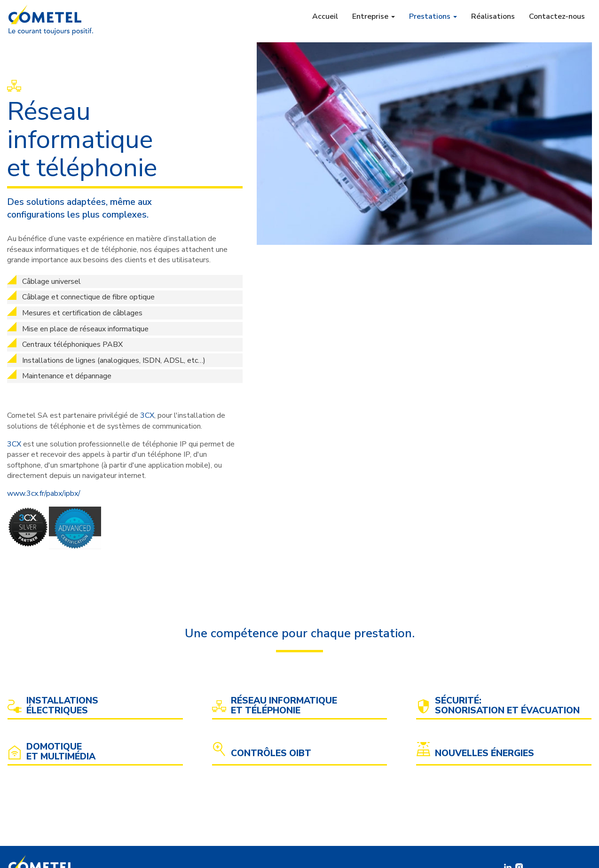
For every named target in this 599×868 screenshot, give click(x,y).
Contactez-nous (557, 16)
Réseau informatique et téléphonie (284, 706)
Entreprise (374, 16)
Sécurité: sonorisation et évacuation (507, 706)
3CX (147, 415)
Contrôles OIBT (271, 754)
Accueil (325, 16)
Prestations (433, 16)
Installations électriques (62, 706)
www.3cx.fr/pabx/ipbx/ (44, 493)
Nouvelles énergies (485, 754)
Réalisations (493, 16)
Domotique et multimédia (61, 752)
